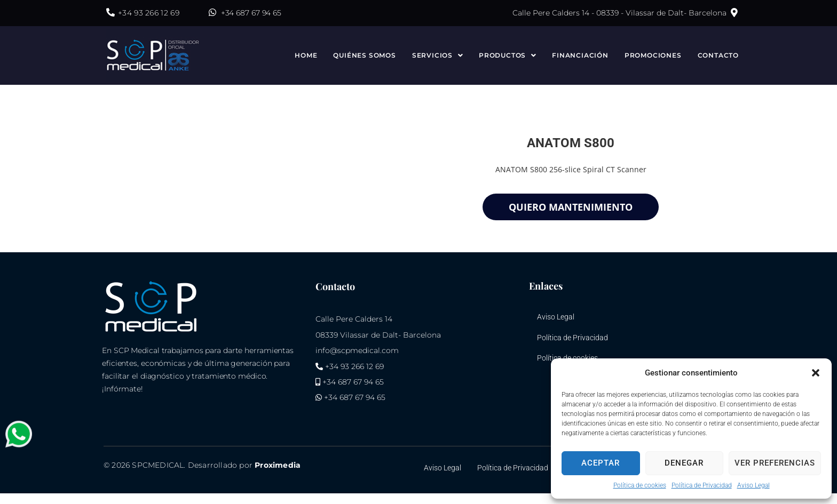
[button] (816, 373)
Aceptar (601, 463)
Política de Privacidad (702, 485)
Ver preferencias (775, 463)
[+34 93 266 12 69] (110, 12)
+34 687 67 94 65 (251, 13)
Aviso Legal (753, 485)
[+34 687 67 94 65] (212, 12)
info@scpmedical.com (357, 350)
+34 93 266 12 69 (149, 13)
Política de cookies (640, 485)
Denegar (684, 463)
